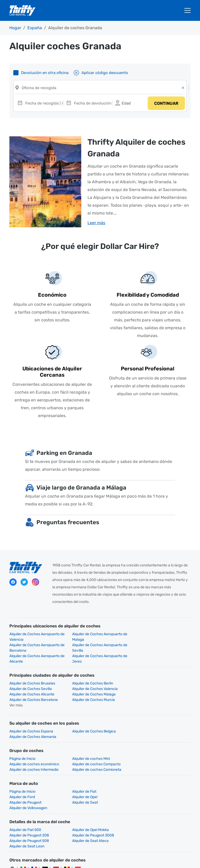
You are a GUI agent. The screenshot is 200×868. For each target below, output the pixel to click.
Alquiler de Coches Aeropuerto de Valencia (37, 638)
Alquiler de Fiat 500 (25, 798)
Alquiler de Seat (147, 770)
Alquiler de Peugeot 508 (92, 803)
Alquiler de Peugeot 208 (154, 798)
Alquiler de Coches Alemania (158, 716)
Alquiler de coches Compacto (34, 743)
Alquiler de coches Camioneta (159, 743)
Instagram (35, 583)
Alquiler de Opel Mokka (90, 798)
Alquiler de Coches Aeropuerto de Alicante (99, 649)
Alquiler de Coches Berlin (92, 673)
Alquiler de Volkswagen (28, 776)
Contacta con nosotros (92, 861)
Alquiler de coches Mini (91, 738)
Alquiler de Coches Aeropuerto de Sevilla (37, 649)
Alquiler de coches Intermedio (96, 743)
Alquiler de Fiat (84, 765)
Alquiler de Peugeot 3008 (30, 803)
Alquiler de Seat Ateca (153, 803)
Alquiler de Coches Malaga (156, 679)
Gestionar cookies (131, 861)
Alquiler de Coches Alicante (94, 679)
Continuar (166, 104)
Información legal (156, 855)
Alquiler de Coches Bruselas (32, 673)
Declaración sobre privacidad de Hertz (105, 855)
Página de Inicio (22, 738)
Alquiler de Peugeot (88, 770)
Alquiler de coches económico (159, 738)
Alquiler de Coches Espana (31, 716)
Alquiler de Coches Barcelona (34, 684)
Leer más (96, 224)
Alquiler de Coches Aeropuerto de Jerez (162, 649)
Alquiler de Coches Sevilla (156, 673)
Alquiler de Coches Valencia (32, 679)
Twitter (24, 583)
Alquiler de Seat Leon (27, 809)
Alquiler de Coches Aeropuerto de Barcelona (162, 638)
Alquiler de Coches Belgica (94, 716)
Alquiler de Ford (147, 765)
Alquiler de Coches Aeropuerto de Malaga (99, 638)
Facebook (13, 583)
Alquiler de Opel (22, 770)
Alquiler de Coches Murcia (93, 684)
